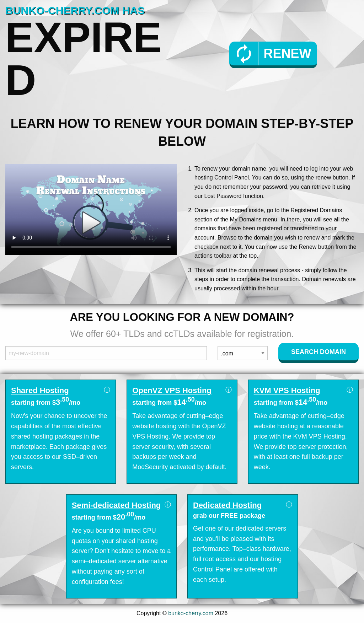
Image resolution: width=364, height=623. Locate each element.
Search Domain (318, 352)
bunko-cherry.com (191, 613)
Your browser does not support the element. (91, 210)
